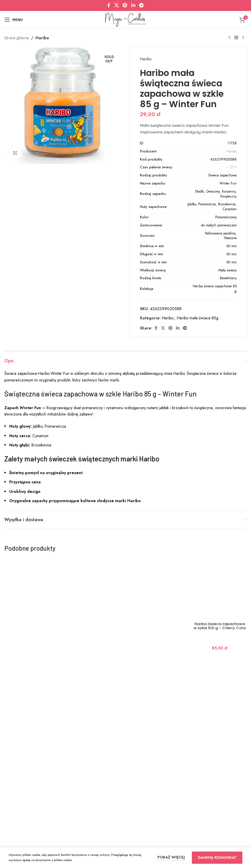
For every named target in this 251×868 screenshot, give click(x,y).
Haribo (42, 38)
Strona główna (17, 38)
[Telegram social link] (141, 5)
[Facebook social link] (109, 5)
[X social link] (116, 5)
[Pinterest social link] (125, 5)
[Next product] (243, 38)
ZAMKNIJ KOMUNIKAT (217, 857)
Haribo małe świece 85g (198, 318)
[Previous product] (229, 38)
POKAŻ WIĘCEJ (172, 857)
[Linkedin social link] (133, 5)
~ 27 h (232, 167)
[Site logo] (125, 19)
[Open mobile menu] (14, 20)
